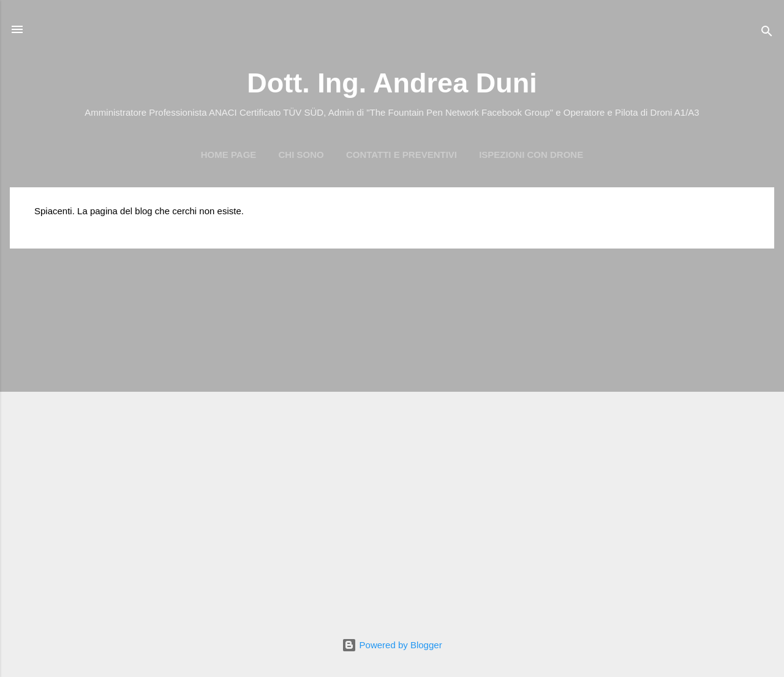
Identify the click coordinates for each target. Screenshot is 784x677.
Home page (229, 155)
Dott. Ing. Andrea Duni (392, 83)
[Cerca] (767, 33)
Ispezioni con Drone (531, 155)
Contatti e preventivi (401, 155)
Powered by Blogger (392, 645)
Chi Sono (301, 155)
